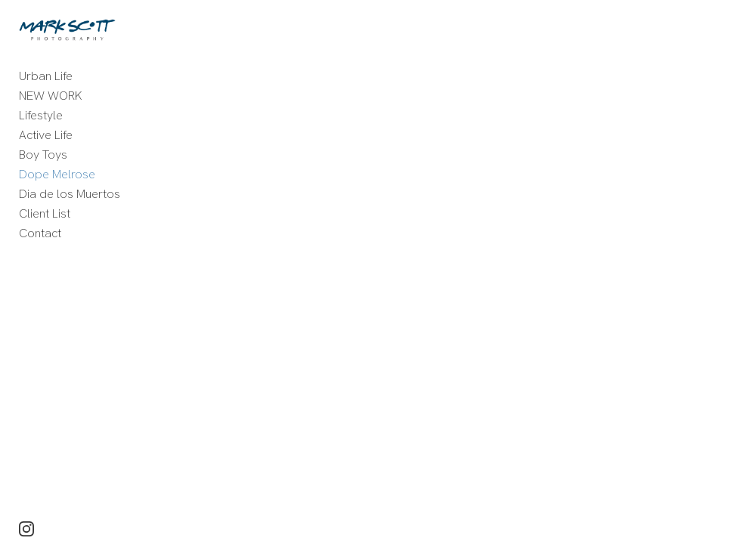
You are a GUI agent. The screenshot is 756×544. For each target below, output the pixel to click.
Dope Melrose (57, 174)
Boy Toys (43, 155)
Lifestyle (41, 115)
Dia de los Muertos (70, 194)
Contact (40, 233)
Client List (45, 213)
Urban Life (46, 76)
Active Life (46, 135)
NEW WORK (51, 96)
